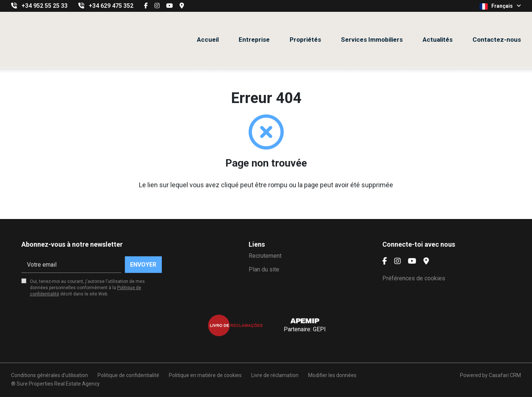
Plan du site (264, 269)
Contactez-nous (497, 40)
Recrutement (265, 256)
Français (500, 6)
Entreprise (254, 40)
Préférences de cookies (414, 278)
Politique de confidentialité (128, 375)
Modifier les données (332, 375)
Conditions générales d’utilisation (50, 375)
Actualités (438, 40)
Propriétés (305, 40)
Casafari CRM (505, 375)
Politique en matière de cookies (205, 375)
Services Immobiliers (372, 40)
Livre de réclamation (275, 375)
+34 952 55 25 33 (45, 6)
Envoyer (143, 265)
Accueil (208, 40)
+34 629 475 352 (111, 6)
